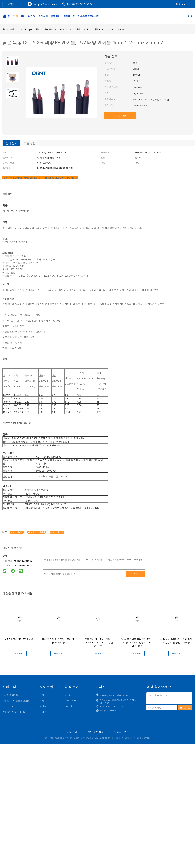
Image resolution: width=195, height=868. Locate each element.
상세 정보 (11, 143)
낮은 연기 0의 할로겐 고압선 (16, 701)
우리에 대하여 (28, 16)
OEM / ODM (70, 701)
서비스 (43, 706)
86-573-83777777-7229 (80, 4)
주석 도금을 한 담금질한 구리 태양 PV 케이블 (58, 641)
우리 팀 (43, 712)
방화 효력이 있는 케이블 (14, 712)
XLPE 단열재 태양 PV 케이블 (19, 639)
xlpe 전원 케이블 (10, 695)
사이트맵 (72, 732)
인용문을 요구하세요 (89, 16)
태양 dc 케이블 (57, 532)
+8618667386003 (23, 561)
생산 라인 (69, 695)
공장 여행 (43, 16)
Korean (182, 4)
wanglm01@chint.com (45, 4)
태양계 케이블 (17, 532)
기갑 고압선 (8, 706)
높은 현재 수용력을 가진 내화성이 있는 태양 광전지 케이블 (176, 641)
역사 (42, 701)
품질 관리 (56, 16)
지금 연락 (120, 116)
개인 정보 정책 (96, 732)
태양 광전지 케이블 (37, 532)
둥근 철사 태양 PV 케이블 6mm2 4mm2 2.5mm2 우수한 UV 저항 (97, 642)
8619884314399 (25, 565)
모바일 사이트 (122, 732)
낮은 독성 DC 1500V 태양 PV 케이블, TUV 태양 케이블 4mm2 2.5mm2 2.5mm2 (84, 29)
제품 (16, 16)
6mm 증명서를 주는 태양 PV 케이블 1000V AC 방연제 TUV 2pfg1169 (137, 642)
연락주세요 (69, 16)
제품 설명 (30, 143)
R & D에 (68, 706)
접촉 (136, 574)
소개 (42, 695)
